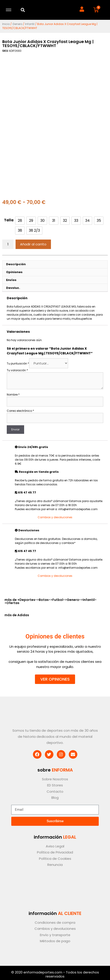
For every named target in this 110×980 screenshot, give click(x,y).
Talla (9, 220)
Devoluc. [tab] (13, 288)
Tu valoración (17, 370)
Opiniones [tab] (14, 272)
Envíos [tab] (11, 280)
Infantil (30, 24)
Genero (17, 24)
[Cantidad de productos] (8, 244)
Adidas (23, 615)
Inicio (6, 24)
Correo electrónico (20, 411)
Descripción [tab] (16, 264)
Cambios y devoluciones (55, 517)
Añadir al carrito (33, 244)
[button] (23, 10)
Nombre (13, 395)
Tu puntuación (18, 363)
